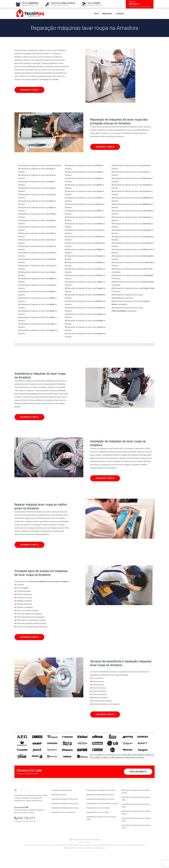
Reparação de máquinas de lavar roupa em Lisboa (136, 831)
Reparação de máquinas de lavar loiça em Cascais (136, 803)
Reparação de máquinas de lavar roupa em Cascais (136, 824)
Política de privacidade (77, 851)
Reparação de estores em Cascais (98, 819)
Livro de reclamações (93, 851)
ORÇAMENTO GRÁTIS (29, 90)
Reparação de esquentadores (62, 802)
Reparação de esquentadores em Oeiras (100, 810)
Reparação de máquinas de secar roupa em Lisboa (101, 829)
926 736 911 (26, 830)
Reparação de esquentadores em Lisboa (100, 806)
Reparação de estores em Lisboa (98, 824)
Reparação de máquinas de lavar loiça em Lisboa (136, 810)
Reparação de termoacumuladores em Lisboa (102, 815)
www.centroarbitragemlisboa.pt (136, 856)
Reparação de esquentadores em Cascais (101, 802)
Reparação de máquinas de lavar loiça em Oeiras (136, 817)
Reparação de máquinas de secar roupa (65, 819)
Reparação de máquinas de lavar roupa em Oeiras (136, 838)
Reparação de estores (59, 806)
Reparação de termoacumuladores (64, 824)
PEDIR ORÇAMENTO (138, 785)
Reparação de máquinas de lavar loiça (65, 810)
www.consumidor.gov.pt (98, 859)
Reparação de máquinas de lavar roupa (65, 815)
